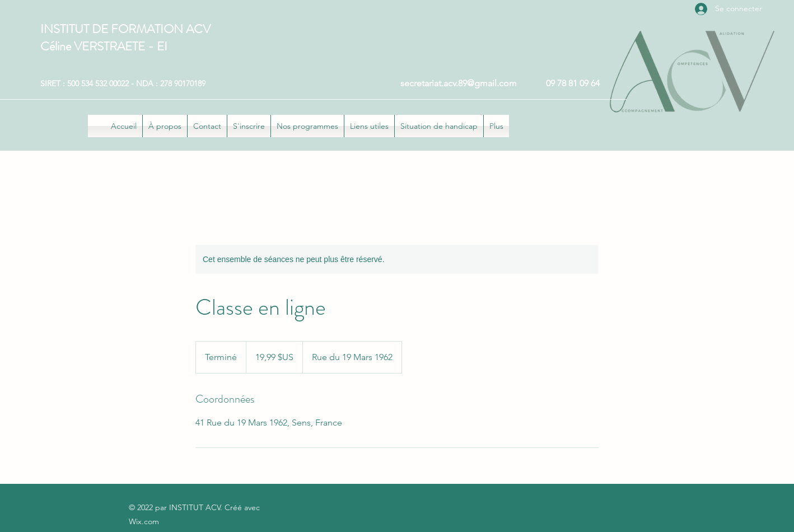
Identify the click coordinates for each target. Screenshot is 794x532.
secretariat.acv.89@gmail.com (459, 83)
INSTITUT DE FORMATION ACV (125, 29)
